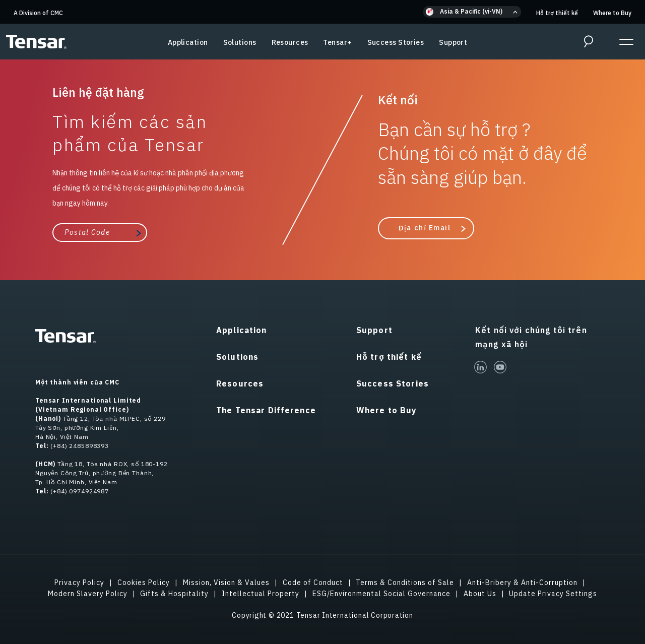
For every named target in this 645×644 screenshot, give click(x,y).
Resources (290, 42)
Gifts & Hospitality (174, 594)
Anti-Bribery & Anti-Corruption (522, 583)
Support (453, 42)
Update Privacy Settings (553, 594)
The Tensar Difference (266, 410)
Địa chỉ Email (424, 228)
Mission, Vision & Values (226, 583)
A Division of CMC (38, 13)
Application (188, 42)
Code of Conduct (313, 583)
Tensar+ (337, 42)
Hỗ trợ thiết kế (557, 13)
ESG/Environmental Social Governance (381, 594)
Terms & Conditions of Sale (405, 583)
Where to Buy (612, 13)
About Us (480, 594)
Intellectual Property (261, 594)
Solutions (240, 42)
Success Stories (396, 42)
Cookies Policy (144, 583)
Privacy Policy (79, 583)
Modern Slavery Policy (88, 594)
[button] (472, 12)
